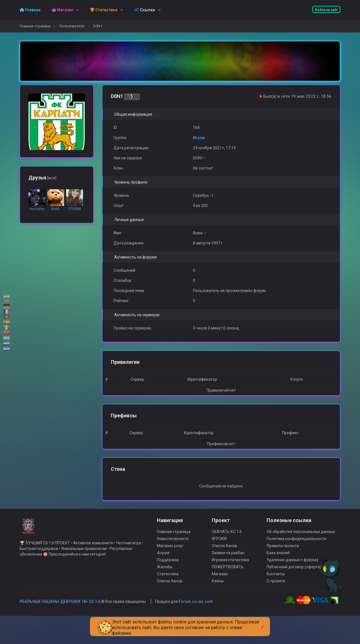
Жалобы (165, 583)
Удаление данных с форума (292, 576)
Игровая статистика (230, 576)
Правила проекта (283, 562)
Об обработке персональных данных (301, 548)
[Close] (263, 622)
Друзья (42, 178)
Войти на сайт (326, 10)
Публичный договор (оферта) (294, 583)
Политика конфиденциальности (296, 555)
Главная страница (35, 26)
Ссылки (145, 10)
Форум (163, 569)
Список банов (170, 598)
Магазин (220, 590)
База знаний (278, 569)
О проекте (276, 598)
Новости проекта (173, 555)
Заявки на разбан (228, 569)
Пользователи (72, 26)
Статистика (168, 590)
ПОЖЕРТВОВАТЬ (228, 583)
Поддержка (168, 576)
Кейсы (218, 598)
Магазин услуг (170, 562)
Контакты (276, 590)
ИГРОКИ (219, 555)
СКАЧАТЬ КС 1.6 (227, 548)
